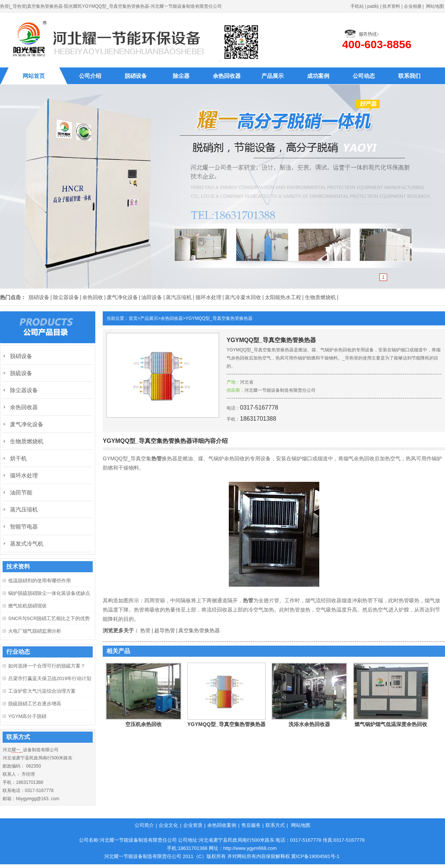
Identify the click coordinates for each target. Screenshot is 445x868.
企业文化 (168, 825)
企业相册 (413, 6)
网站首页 (34, 76)
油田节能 (21, 492)
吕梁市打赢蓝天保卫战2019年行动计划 (50, 678)
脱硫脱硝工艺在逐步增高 (35, 704)
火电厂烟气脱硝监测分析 (35, 631)
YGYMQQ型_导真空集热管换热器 (219, 318)
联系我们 (409, 76)
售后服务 (251, 825)
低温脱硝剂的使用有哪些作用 (39, 581)
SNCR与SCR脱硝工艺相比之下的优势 (49, 618)
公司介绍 (90, 76)
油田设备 (152, 297)
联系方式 (275, 825)
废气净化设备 (122, 297)
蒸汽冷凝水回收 (243, 297)
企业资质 (193, 825)
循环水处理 (208, 297)
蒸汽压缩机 (179, 297)
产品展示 (273, 76)
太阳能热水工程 (283, 297)
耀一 (16, 750)
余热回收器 (227, 76)
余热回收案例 (222, 825)
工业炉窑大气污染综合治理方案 (42, 691)
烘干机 (18, 458)
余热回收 (93, 297)
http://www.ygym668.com (250, 848)
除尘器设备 (66, 297)
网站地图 (435, 6)
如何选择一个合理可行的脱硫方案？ (47, 666)
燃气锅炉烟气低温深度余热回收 (391, 724)
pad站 (373, 6)
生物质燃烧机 (320, 297)
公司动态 (364, 76)
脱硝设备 (136, 76)
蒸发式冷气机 (27, 544)
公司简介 (144, 825)
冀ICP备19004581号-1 (315, 856)
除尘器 (181, 76)
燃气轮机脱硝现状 (27, 606)
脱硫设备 (21, 373)
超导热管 (165, 630)
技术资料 (391, 6)
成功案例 (318, 76)
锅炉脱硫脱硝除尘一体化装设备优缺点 (49, 593)
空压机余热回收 (144, 724)
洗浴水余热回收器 (309, 724)
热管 (145, 630)
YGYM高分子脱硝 (27, 716)
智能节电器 (24, 526)
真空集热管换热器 (199, 630)
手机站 (357, 6)
